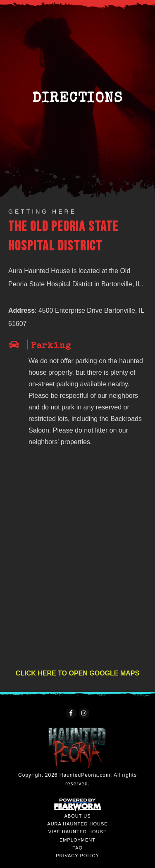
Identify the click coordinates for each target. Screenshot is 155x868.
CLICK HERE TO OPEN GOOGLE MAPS (77, 673)
